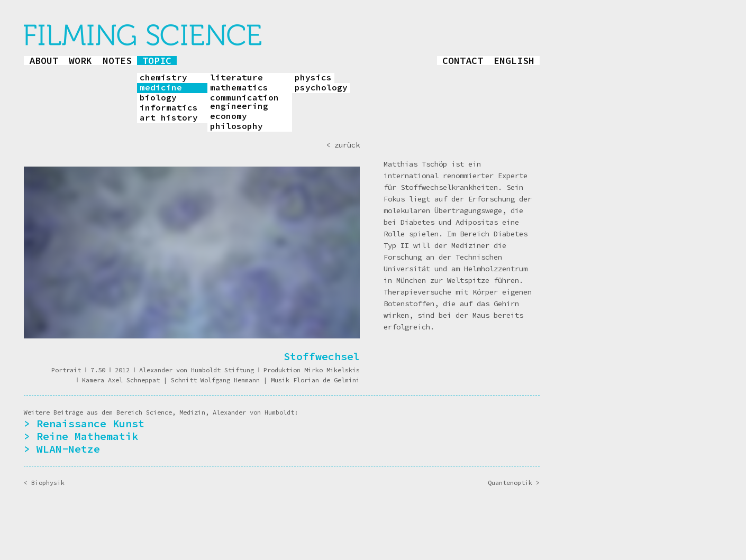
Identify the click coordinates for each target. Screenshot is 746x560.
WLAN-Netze (68, 449)
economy (229, 116)
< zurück (343, 145)
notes (117, 61)
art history (169, 118)
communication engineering (244, 102)
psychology (321, 88)
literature (236, 78)
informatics (169, 108)
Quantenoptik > (514, 483)
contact (463, 61)
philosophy (236, 126)
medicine (161, 88)
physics (313, 78)
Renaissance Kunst (90, 423)
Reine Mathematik (87, 436)
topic (157, 61)
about (44, 61)
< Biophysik (44, 483)
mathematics (239, 88)
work (80, 61)
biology (158, 98)
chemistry (163, 78)
